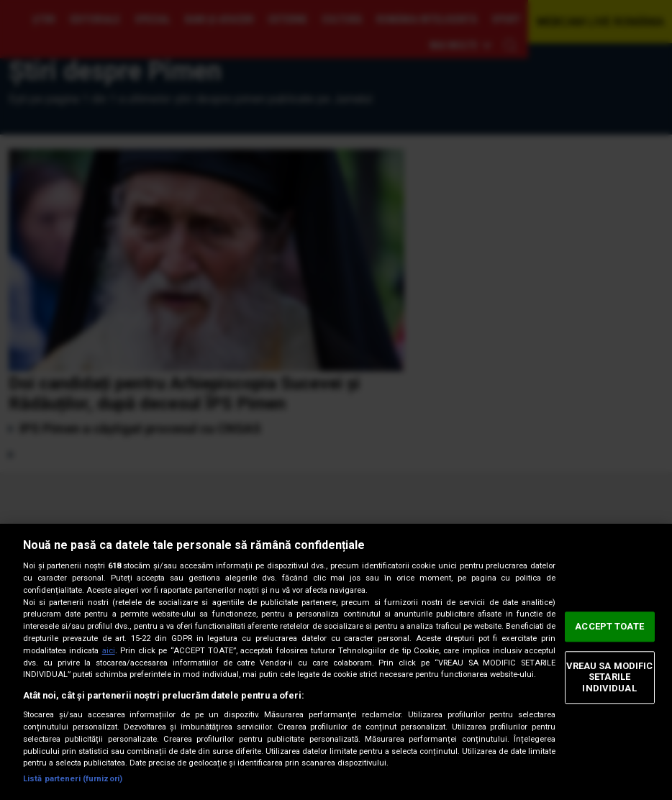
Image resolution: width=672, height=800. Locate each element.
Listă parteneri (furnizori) (73, 779)
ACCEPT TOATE (609, 626)
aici (109, 651)
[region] (336, 662)
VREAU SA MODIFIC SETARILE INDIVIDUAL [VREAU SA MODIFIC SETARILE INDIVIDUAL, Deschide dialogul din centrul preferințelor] (610, 677)
